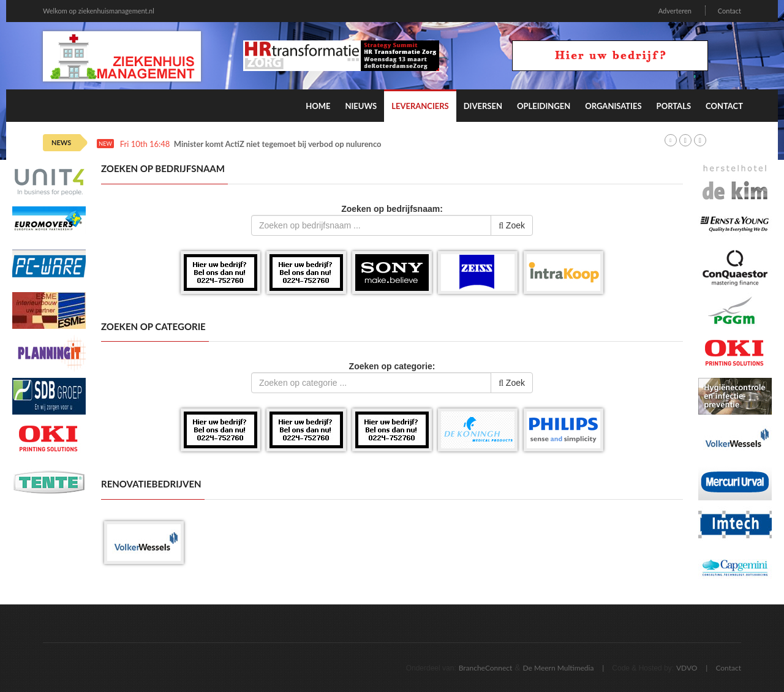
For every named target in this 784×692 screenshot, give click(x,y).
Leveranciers (420, 106)
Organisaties (613, 106)
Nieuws (361, 106)
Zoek (512, 225)
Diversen (483, 106)
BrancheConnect (486, 668)
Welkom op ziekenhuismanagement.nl (99, 11)
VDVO (687, 668)
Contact (729, 11)
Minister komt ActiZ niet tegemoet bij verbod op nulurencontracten (293, 144)
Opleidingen (544, 106)
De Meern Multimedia (559, 668)
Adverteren (675, 11)
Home (318, 106)
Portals (674, 106)
